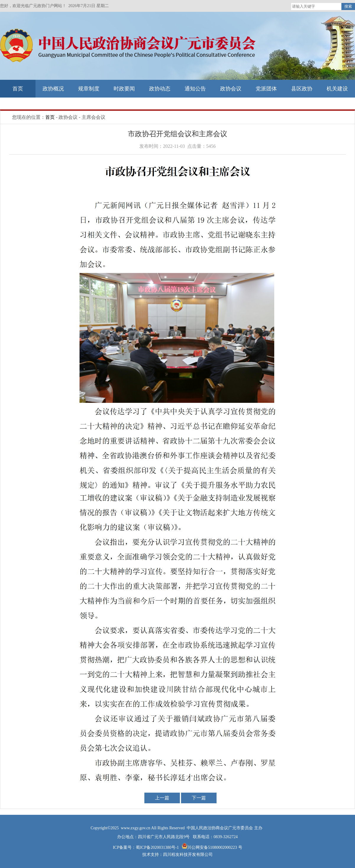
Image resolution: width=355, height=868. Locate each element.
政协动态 (160, 89)
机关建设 (337, 89)
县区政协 (302, 89)
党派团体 (266, 89)
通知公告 (195, 89)
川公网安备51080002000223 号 (215, 847)
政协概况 (53, 89)
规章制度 (89, 89)
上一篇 (162, 798)
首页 (18, 89)
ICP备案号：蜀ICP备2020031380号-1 (146, 847)
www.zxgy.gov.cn (136, 828)
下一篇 (199, 798)
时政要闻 (124, 89)
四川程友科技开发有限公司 (188, 855)
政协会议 (231, 89)
